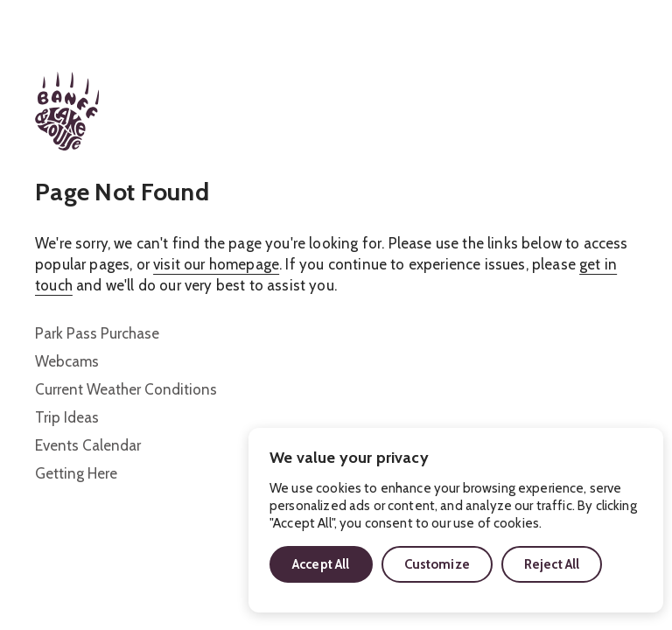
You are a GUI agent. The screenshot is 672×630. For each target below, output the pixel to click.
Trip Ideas (67, 417)
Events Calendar (88, 445)
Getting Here (76, 473)
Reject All (552, 564)
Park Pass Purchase (97, 333)
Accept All (321, 564)
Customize (437, 564)
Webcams (67, 361)
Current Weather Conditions (126, 389)
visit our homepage (216, 264)
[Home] (67, 111)
